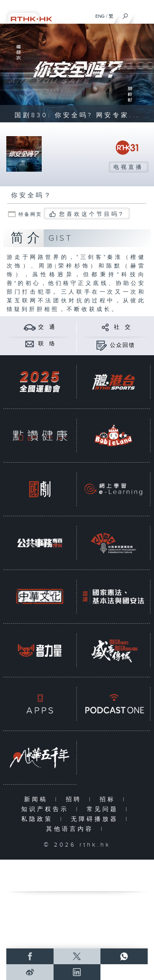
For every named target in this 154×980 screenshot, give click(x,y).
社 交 (122, 327)
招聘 (75, 799)
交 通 (47, 327)
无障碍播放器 (96, 819)
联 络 (47, 344)
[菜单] (143, 14)
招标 (109, 799)
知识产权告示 (47, 809)
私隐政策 (39, 819)
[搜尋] (125, 14)
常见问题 (104, 809)
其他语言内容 (71, 829)
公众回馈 (122, 345)
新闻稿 (38, 799)
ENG (100, 16)
